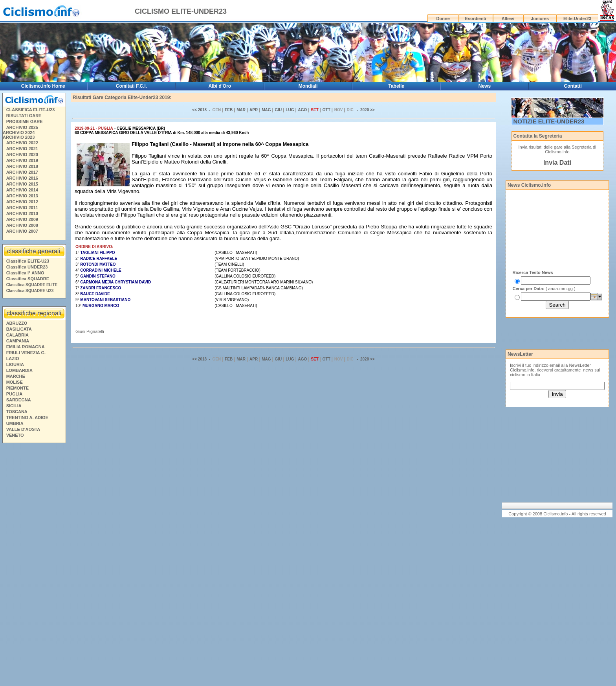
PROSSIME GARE (25, 121)
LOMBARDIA (19, 370)
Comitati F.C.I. (131, 86)
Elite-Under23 (577, 18)
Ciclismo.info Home (43, 86)
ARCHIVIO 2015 (22, 184)
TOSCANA (17, 412)
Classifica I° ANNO (25, 273)
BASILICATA (19, 329)
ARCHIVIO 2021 (22, 149)
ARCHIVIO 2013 (22, 196)
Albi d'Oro (220, 86)
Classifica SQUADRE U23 (30, 291)
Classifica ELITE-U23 (28, 261)
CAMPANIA (18, 341)
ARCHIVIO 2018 (22, 166)
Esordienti (476, 18)
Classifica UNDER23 (27, 267)
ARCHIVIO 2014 (22, 190)
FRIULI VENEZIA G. (26, 353)
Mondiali (308, 86)
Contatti (573, 86)
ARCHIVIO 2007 (22, 231)
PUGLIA (15, 394)
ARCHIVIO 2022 (22, 143)
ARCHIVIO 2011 (22, 208)
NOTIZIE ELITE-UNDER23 (549, 121)
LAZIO (13, 359)
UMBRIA (15, 423)
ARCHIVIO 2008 (22, 225)
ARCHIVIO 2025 (22, 127)
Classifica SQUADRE (28, 279)
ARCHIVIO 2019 (22, 160)
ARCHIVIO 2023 (19, 137)
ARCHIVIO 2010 (22, 213)
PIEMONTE (17, 388)
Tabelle (396, 86)
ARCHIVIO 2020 (22, 154)
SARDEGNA (19, 400)
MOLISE (15, 382)
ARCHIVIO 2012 (22, 202)
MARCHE (16, 376)
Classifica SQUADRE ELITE (32, 285)
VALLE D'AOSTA (23, 429)
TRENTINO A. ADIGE (27, 417)
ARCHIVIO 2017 (22, 172)
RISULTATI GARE (24, 116)
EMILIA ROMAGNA (26, 347)
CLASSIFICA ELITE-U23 (31, 110)
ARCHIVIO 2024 (19, 132)
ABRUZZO (17, 323)
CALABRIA (17, 335)
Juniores (540, 18)
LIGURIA (15, 364)
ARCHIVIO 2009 (22, 219)
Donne (443, 18)
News (485, 86)
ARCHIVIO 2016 (22, 178)
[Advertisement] (34, 566)
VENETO (15, 435)
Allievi (508, 18)
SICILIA (14, 406)
